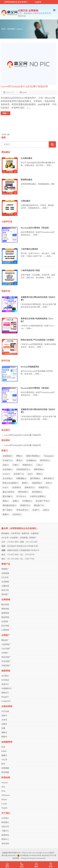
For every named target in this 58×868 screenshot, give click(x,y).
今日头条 (5, 711)
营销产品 (6, 564)
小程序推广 (6, 644)
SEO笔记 (5, 676)
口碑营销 (5, 630)
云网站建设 (26, 201)
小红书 (4, 760)
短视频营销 (7, 742)
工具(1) (39, 465)
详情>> (50, 165)
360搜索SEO (6, 688)
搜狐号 (4, 733)
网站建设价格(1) (9, 505)
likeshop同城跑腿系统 (30, 367)
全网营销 (6, 600)
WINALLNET (27, 853)
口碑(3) (16, 465)
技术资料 (11, 29)
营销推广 (33, 538)
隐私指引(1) (30, 487)
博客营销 (5, 609)
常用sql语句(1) (22, 510)
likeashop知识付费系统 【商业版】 (35, 228)
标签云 (5, 451)
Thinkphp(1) (49, 456)
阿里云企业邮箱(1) (10, 483)
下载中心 (5, 831)
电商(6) (6, 514)
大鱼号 (4, 720)
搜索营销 (6, 671)
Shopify (4, 808)
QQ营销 (5, 622)
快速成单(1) (37, 483)
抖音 (3, 747)
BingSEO (5, 697)
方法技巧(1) (8, 460)
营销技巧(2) (25, 505)
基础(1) (6, 501)
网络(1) (19, 456)
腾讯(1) (19, 460)
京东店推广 (6, 661)
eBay (3, 787)
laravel (20, 29)
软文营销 (5, 626)
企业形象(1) (8, 469)
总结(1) (49, 483)
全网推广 (6, 635)
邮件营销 (5, 605)
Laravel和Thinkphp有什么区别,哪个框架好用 (24, 86)
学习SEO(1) (21, 496)
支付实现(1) (8, 478)
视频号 (4, 755)
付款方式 (5, 827)
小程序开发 (7, 222)
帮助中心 (5, 839)
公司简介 (5, 818)
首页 (3, 29)
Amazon (5, 783)
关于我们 (6, 813)
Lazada (4, 804)
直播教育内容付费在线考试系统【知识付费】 (38, 299)
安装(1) (6, 465)
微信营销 (5, 617)
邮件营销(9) (35, 478)
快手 (3, 764)
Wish (3, 791)
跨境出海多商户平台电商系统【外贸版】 (38, 340)
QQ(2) (30, 474)
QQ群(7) (36, 510)
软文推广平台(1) (43, 501)
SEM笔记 (5, 680)
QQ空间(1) (17, 514)
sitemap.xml (25, 858)
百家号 (4, 716)
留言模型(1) (37, 492)
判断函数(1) (21, 478)
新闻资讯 (5, 835)
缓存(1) (39, 474)
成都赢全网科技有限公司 (11, 853)
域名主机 (5, 590)
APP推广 (5, 653)
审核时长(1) (27, 465)
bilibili (4, 751)
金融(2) (16, 501)
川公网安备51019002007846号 (31, 855)
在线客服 (24, 538)
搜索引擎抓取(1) (33, 456)
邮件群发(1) (49, 478)
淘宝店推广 (6, 657)
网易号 (4, 737)
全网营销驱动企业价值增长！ (17, 2)
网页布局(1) (23, 492)
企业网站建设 (26, 158)
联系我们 (5, 822)
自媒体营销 (7, 706)
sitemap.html (41, 858)
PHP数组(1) (27, 501)
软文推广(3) (19, 474)
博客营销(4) (39, 469)
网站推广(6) (39, 505)
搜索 (4, 138)
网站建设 (6, 152)
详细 (5, 113)
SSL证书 (5, 538)
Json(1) (5, 487)
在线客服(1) (8, 456)
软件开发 (6, 361)
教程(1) (25, 483)
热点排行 (6, 430)
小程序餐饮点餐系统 (29, 249)
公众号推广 (6, 649)
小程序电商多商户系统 (30, 270)
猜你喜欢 (6, 440)
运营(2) (46, 510)
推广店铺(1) (8, 510)
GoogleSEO (6, 701)
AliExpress (6, 795)
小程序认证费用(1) (38, 496)
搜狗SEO (5, 693)
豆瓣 (3, 728)
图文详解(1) (8, 496)
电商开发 (6, 291)
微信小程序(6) (8, 492)
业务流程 (5, 844)
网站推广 (5, 640)
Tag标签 (38, 2)
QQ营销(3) (17, 487)
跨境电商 (6, 778)
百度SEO (5, 684)
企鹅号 (4, 724)
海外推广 (5, 594)
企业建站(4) (31, 460)
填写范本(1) (45, 460)
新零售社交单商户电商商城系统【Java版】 (37, 320)
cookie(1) (6, 474)
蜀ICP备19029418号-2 (9, 855)
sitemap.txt (33, 858)
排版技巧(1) (44, 487)
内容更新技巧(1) (23, 469)
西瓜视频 (5, 772)
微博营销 (5, 613)
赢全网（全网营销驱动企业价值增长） (20, 528)
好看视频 (5, 768)
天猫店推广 (6, 666)
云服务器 (35, 533)
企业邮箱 (14, 538)
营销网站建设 (26, 180)
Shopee (4, 799)
